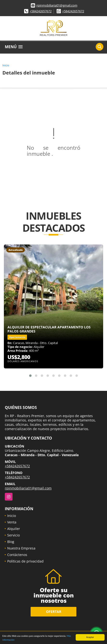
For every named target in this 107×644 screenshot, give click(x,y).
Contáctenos (17, 555)
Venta (12, 522)
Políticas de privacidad (25, 561)
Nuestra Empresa (21, 548)
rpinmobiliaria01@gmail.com (57, 5)
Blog (11, 542)
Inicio (6, 65)
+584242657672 (41, 11)
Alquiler (14, 529)
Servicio (13, 535)
